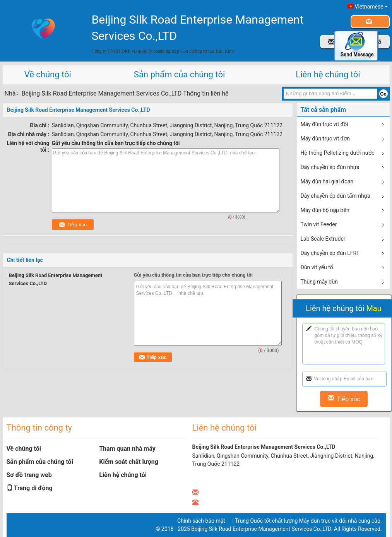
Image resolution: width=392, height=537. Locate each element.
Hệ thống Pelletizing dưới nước (338, 153)
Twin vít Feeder (319, 224)
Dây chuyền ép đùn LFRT (330, 253)
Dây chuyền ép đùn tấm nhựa (336, 196)
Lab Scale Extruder (323, 239)
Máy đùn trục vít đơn (325, 139)
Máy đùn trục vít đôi (324, 124)
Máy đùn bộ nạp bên (325, 210)
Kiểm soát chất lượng (129, 462)
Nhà (10, 93)
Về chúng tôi (48, 74)
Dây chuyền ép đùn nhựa (330, 167)
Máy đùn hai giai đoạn (327, 181)
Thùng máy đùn (319, 282)
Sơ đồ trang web (29, 475)
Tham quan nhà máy (127, 449)
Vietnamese (371, 7)
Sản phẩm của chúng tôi (180, 74)
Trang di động (30, 488)
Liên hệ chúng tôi (328, 74)
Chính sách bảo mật (201, 521)
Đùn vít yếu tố (317, 267)
